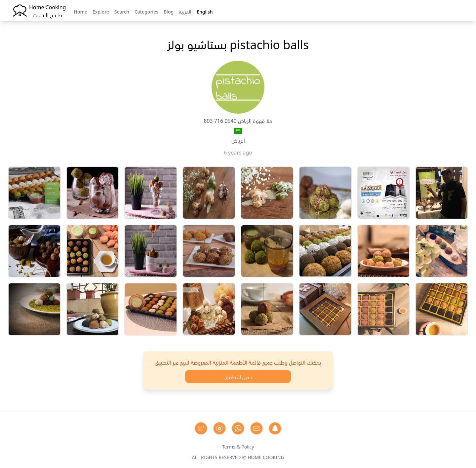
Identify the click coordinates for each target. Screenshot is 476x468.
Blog (169, 11)
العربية (185, 11)
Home (80, 11)
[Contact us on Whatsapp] (238, 428)
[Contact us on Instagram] (219, 428)
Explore (101, 11)
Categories (146, 11)
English (205, 11)
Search (122, 11)
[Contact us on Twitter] (201, 428)
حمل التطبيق (238, 377)
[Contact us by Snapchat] (275, 428)
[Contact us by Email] (257, 428)
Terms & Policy (238, 446)
